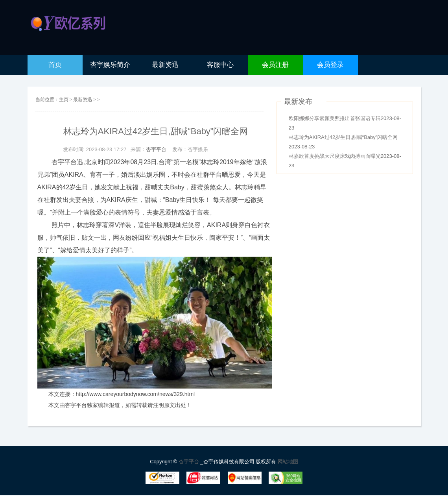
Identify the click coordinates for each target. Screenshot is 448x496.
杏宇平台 (156, 149)
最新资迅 (83, 100)
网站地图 (288, 462)
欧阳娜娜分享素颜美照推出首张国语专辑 (335, 118)
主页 (64, 100)
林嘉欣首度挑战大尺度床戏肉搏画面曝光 (335, 156)
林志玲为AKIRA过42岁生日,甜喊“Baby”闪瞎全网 (343, 137)
